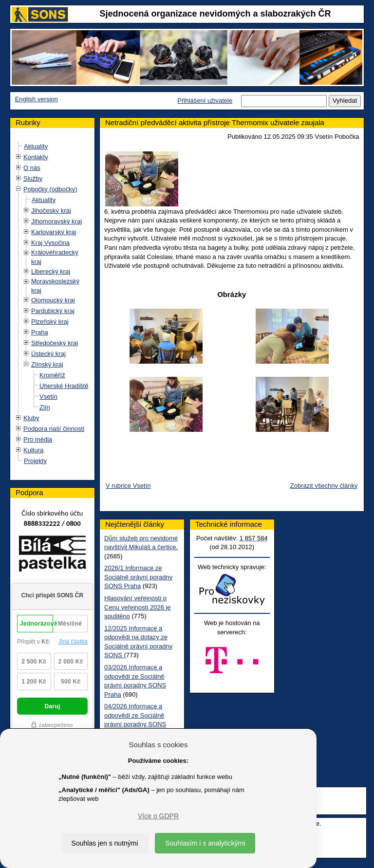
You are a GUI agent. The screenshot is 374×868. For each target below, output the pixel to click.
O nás (32, 168)
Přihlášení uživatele (205, 101)
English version (37, 99)
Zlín (45, 407)
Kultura (33, 450)
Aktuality (36, 146)
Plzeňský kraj (50, 322)
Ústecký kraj (48, 354)
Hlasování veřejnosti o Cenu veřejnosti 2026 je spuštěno (138, 607)
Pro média (38, 439)
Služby (33, 178)
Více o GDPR (158, 816)
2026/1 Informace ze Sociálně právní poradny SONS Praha (138, 577)
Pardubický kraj (53, 311)
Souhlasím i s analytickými (205, 843)
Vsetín (48, 397)
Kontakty (36, 157)
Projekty (35, 461)
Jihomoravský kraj (56, 221)
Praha (40, 332)
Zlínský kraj (47, 364)
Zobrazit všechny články (324, 486)
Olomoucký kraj (53, 300)
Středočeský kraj (55, 343)
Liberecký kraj (51, 271)
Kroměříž (52, 375)
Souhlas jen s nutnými (105, 843)
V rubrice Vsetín (128, 486)
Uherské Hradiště (64, 386)
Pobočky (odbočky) (50, 189)
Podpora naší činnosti (54, 429)
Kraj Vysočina (50, 243)
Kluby (31, 418)
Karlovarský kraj (54, 232)
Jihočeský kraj (51, 211)
